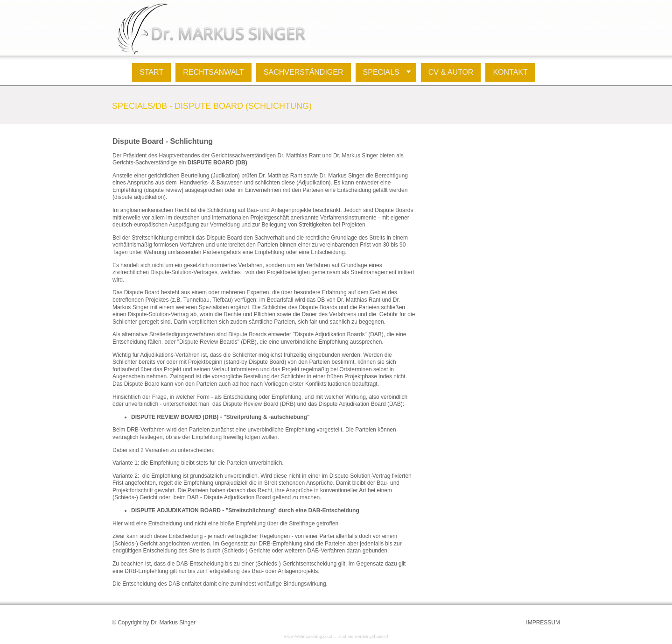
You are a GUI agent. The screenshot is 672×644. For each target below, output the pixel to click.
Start (151, 72)
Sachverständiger (304, 72)
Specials (383, 72)
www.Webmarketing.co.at (308, 636)
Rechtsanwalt (213, 72)
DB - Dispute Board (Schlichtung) (234, 106)
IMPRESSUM (543, 623)
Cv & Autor (451, 72)
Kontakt (510, 72)
